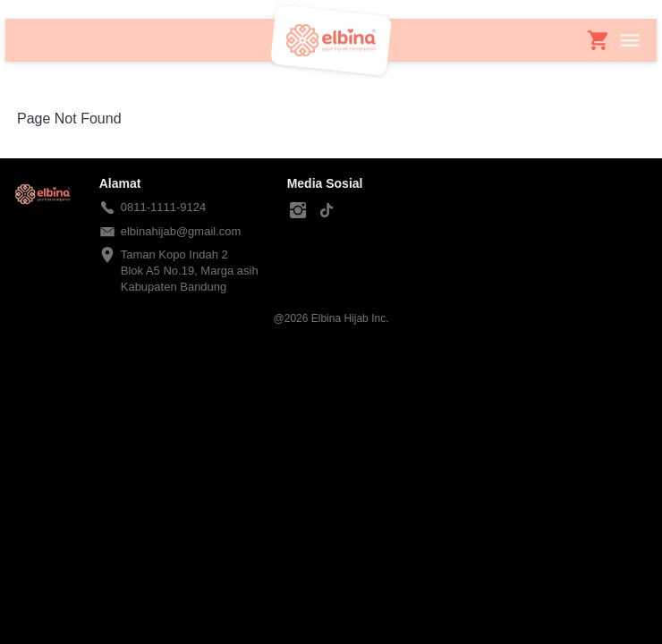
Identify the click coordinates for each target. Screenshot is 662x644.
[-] (298, 211)
